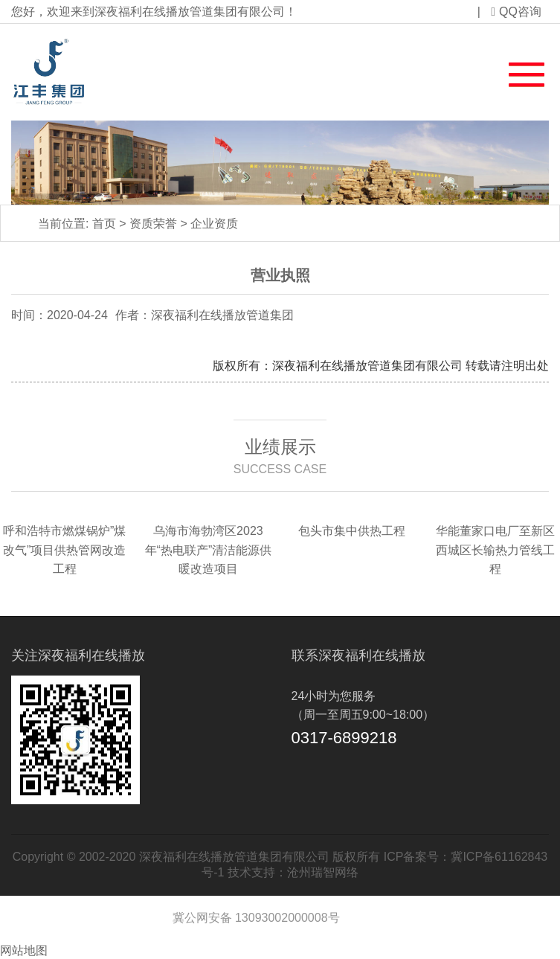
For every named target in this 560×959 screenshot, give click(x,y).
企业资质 (214, 224)
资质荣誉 (153, 224)
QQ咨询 (516, 12)
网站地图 (24, 950)
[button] (518, 71)
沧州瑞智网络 (323, 872)
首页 (104, 224)
